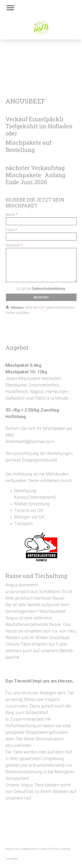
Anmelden (12, 859)
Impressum (12, 849)
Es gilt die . (41, 289)
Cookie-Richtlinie (49, 849)
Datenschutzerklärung (48, 289)
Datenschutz (29, 849)
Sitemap (65, 849)
